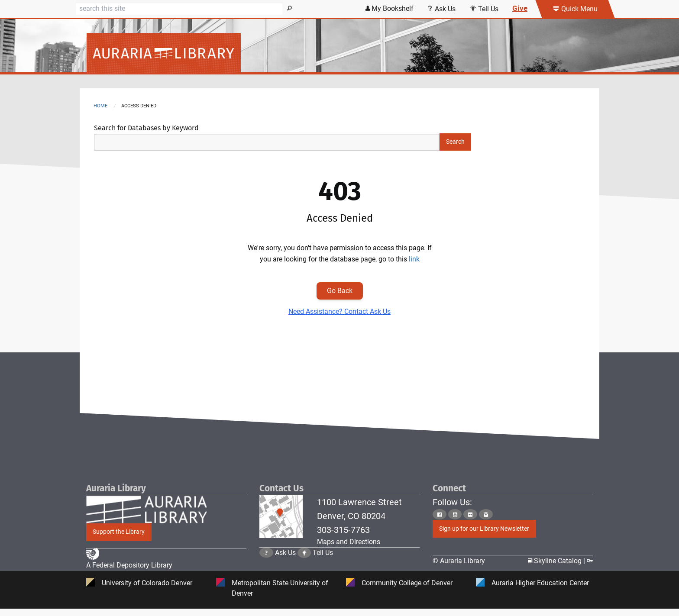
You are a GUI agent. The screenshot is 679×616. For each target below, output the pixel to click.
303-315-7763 (343, 530)
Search (455, 142)
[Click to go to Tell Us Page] (304, 561)
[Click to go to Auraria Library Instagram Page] (486, 514)
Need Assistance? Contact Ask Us (339, 311)
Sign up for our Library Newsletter (484, 529)
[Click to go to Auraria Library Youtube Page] (455, 514)
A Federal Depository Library (129, 566)
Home (100, 106)
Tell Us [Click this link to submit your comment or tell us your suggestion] (484, 9)
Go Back (340, 291)
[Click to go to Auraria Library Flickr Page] (470, 514)
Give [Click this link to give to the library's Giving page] (520, 8)
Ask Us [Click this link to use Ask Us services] (441, 9)
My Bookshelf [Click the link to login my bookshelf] (390, 8)
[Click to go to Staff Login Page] (590, 561)
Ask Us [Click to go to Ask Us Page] (285, 561)
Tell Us (323, 561)
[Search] (179, 9)
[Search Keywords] (267, 142)
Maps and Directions (349, 542)
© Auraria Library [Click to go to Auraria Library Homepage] (459, 561)
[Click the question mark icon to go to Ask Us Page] (266, 561)
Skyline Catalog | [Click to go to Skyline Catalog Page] (557, 561)
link (414, 259)
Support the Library (119, 532)
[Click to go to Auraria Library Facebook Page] (440, 514)
